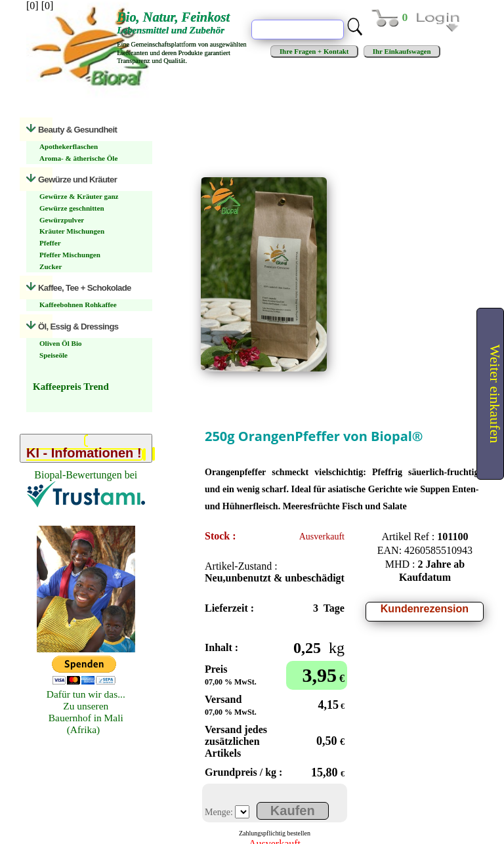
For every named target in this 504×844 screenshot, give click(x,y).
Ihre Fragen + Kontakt (314, 51)
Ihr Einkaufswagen (402, 51)
